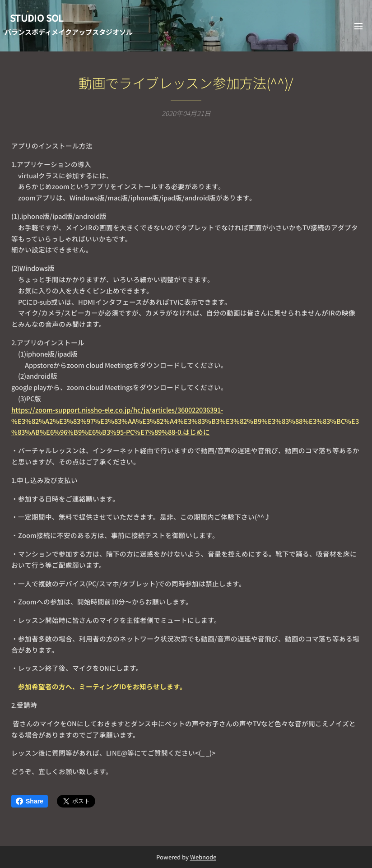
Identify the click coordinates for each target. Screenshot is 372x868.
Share (30, 801)
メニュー (358, 26)
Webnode (203, 857)
